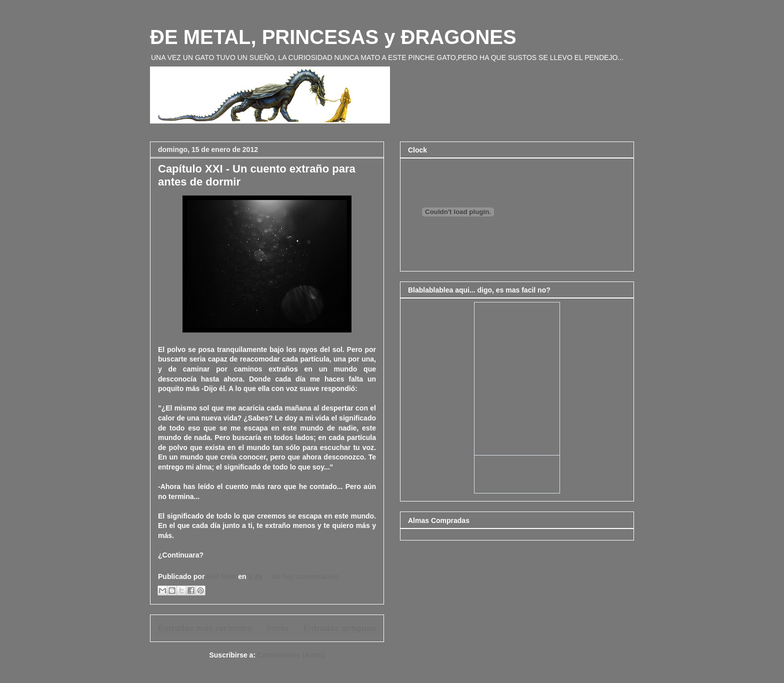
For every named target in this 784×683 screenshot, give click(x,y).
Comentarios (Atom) (291, 655)
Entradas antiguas (340, 628)
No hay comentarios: (305, 576)
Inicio (278, 628)
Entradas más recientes (205, 628)
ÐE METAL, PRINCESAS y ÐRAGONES (333, 37)
